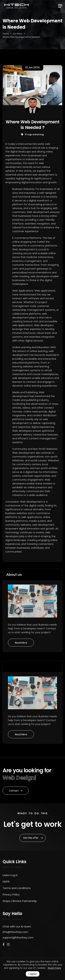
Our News (18, 34)
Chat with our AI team (17, 926)
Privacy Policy (11, 894)
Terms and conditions (17, 888)
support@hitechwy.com (18, 937)
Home (6, 34)
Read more (54, 968)
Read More (21, 643)
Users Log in (10, 875)
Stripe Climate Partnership (20, 901)
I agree (33, 974)
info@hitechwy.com (15, 932)
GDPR (6, 882)
